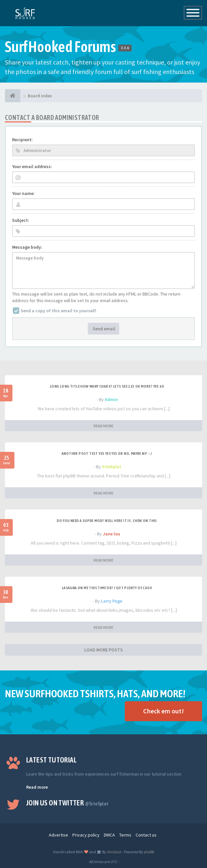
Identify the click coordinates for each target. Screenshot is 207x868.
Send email (104, 329)
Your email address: (32, 166)
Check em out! (163, 711)
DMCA (109, 835)
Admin (111, 399)
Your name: (23, 193)
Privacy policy (86, 835)
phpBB (149, 852)
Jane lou (112, 534)
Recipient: (22, 140)
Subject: (21, 220)
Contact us (146, 835)
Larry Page (112, 601)
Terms (125, 835)
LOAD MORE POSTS (104, 650)
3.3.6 (125, 48)
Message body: (27, 247)
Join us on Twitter (67, 803)
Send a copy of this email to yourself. (59, 311)
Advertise (58, 835)
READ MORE (104, 426)
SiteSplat (112, 467)
